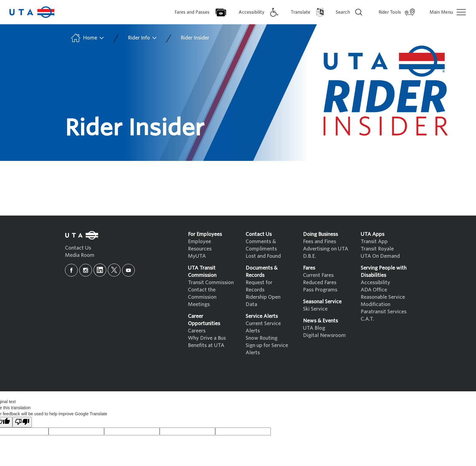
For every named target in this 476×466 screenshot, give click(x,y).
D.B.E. (309, 256)
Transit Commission (211, 282)
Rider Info (143, 38)
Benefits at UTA (206, 345)
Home (87, 38)
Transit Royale (377, 249)
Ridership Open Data (263, 301)
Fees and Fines (320, 242)
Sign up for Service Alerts (267, 349)
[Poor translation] (22, 422)
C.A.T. (367, 319)
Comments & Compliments (261, 245)
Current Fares (318, 275)
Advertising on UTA (326, 249)
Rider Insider (195, 38)
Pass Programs (320, 290)
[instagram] (86, 270)
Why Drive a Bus (207, 338)
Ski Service (315, 309)
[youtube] (128, 270)
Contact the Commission (202, 293)
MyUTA (197, 256)
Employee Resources (200, 245)
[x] (114, 270)
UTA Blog (314, 328)
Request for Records (259, 286)
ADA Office (374, 290)
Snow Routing (262, 338)
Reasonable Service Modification (383, 301)
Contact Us (78, 248)
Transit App (374, 242)
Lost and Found (263, 256)
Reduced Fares (320, 282)
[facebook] (71, 270)
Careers (197, 331)
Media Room (80, 255)
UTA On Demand (380, 256)
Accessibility (375, 282)
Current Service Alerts (263, 327)
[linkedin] (100, 270)
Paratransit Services (384, 312)
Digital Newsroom (324, 335)
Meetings (199, 304)
